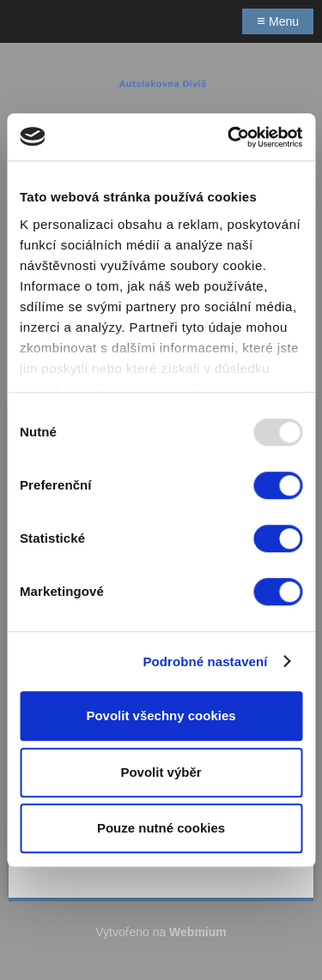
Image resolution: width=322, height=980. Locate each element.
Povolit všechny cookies (161, 715)
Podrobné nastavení (205, 661)
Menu (278, 21)
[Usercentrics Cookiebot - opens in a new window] (229, 137)
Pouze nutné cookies (161, 828)
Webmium (198, 932)
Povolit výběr (161, 772)
